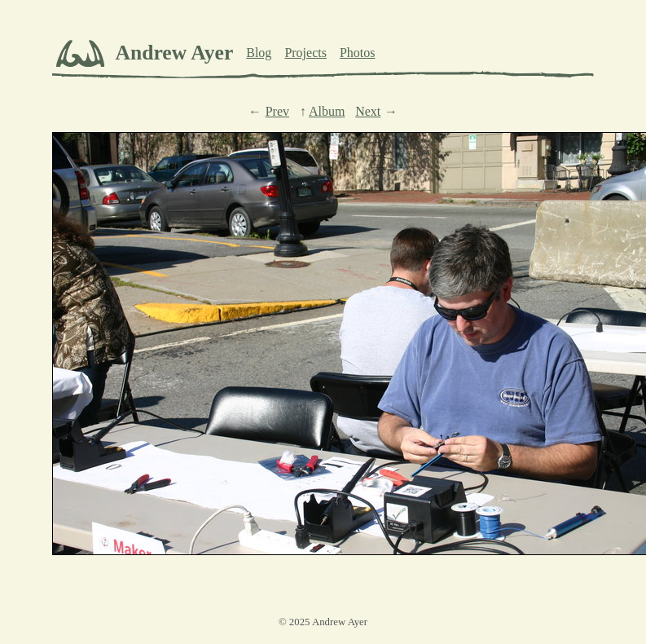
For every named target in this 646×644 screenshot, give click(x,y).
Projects (305, 53)
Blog (259, 53)
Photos (358, 53)
